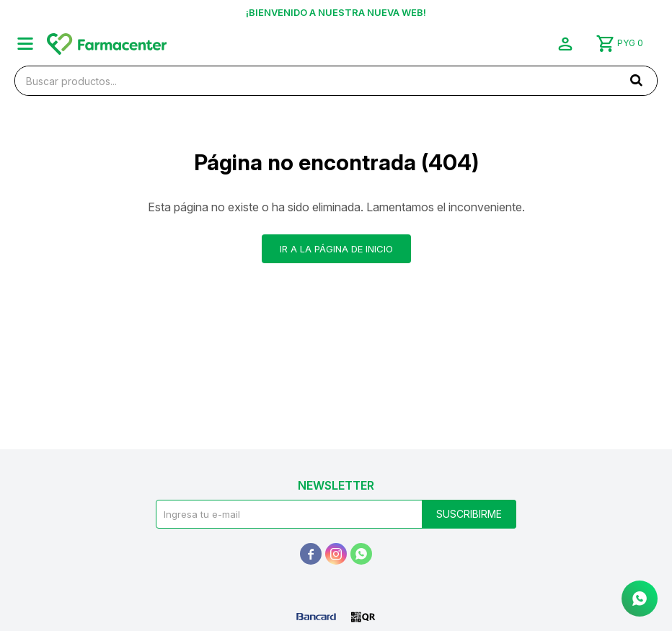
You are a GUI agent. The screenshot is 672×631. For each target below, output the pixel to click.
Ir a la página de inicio (336, 249)
